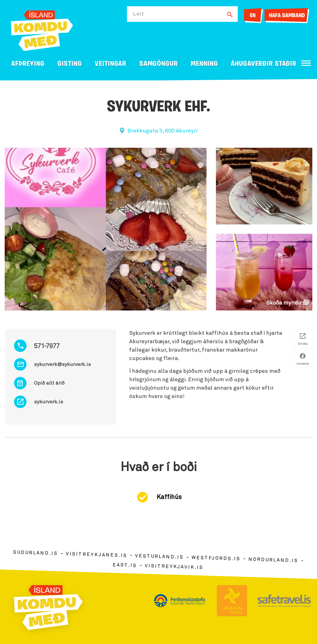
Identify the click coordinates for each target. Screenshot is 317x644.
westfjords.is (216, 559)
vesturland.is (159, 557)
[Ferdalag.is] (42, 29)
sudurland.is (36, 553)
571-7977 (47, 346)
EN (253, 16)
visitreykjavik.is (174, 567)
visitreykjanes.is (97, 555)
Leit (139, 14)
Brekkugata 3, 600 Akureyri (162, 131)
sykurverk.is (49, 402)
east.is (125, 565)
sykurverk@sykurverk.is (62, 364)
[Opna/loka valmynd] (306, 63)
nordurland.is (273, 560)
